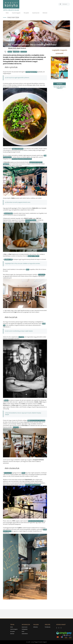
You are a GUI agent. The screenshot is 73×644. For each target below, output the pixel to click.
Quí (35, 256)
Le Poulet (21, 337)
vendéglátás (16, 52)
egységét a (31, 256)
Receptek (26, 13)
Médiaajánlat (25, 629)
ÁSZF (23, 632)
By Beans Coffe (8, 260)
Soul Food (16, 427)
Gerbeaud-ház (8, 473)
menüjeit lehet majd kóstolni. (33, 485)
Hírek (7, 13)
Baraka (6, 400)
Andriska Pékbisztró (31, 220)
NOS (28, 270)
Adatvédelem (25, 634)
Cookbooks (42, 275)
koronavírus (24, 52)
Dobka (45, 530)
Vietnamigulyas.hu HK (31, 72)
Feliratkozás (48, 627)
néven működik (7, 531)
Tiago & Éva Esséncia (18, 149)
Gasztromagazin (16, 13)
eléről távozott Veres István (36, 421)
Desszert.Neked (8, 213)
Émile (23, 473)
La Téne (28, 222)
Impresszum (25, 627)
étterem (10, 52)
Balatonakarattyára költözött (36, 521)
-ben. (38, 256)
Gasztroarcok (36, 13)
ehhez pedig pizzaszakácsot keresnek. (22, 159)
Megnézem (60, 84)
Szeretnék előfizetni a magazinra (60, 88)
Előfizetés (36, 627)
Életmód (45, 13)
